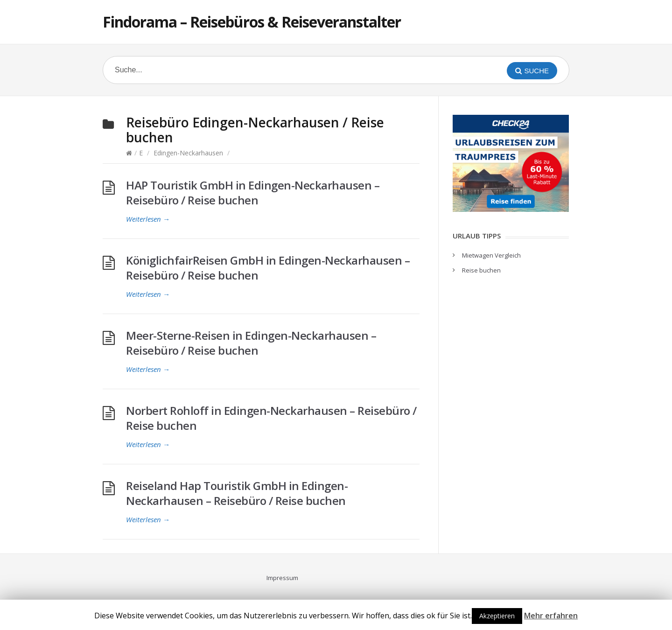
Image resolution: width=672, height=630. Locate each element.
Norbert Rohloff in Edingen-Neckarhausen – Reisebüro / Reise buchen (271, 418)
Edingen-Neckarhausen (188, 153)
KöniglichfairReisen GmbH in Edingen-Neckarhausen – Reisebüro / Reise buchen (268, 268)
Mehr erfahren (551, 616)
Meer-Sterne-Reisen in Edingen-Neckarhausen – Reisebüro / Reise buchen (251, 343)
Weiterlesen (148, 219)
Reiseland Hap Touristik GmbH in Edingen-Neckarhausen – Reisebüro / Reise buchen (237, 493)
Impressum (282, 578)
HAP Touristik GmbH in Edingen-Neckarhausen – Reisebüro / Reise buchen (253, 192)
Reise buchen (481, 270)
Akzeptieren (497, 616)
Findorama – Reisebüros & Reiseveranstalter (252, 22)
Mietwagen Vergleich (491, 255)
